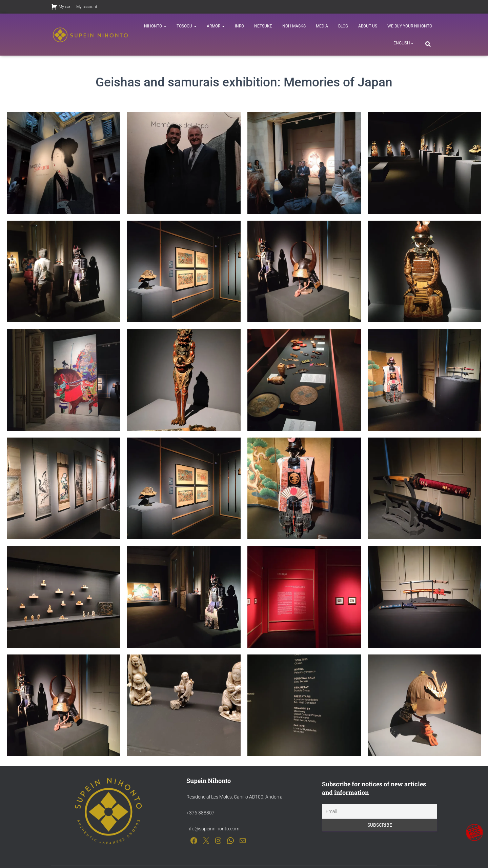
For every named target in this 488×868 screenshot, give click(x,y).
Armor (216, 26)
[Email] (380, 812)
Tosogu (187, 26)
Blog (343, 26)
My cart (61, 6)
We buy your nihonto (410, 26)
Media (322, 26)
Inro (239, 26)
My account (87, 7)
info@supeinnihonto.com (213, 829)
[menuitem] (403, 43)
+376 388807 (200, 813)
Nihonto (155, 26)
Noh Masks (294, 26)
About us (368, 26)
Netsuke (263, 26)
